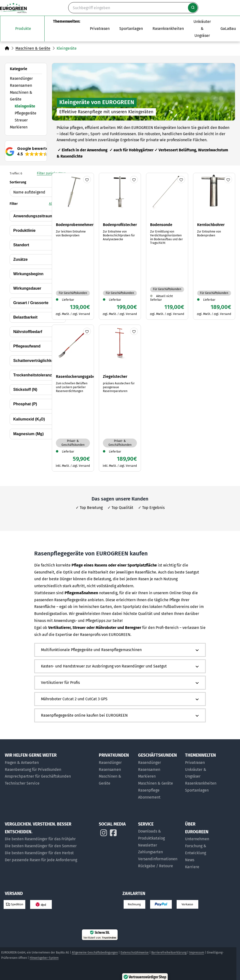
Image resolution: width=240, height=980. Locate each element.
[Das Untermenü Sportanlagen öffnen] (131, 29)
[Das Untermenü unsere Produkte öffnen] (22, 29)
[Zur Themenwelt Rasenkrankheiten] (168, 29)
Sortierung (38, 189)
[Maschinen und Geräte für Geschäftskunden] (159, 783)
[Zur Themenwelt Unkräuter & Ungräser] (202, 29)
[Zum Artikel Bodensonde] (167, 246)
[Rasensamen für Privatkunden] (116, 770)
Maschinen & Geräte (33, 48)
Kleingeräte (25, 106)
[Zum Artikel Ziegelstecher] (120, 398)
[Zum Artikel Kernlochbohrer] (214, 246)
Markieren (19, 127)
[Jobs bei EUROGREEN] (202, 867)
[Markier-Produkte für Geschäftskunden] (159, 777)
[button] (27, 152)
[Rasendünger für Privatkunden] (116, 763)
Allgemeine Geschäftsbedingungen (95, 953)
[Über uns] (202, 839)
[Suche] (133, 8)
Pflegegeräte (26, 113)
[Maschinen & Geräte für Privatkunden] (116, 780)
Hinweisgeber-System (44, 958)
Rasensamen (21, 85)
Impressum (197, 953)
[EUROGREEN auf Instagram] (104, 834)
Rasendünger (21, 78)
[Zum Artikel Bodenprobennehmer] (73, 246)
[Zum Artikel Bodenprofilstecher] (120, 246)
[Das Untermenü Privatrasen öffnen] (100, 29)
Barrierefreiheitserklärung (169, 953)
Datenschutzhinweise (135, 953)
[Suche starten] (193, 8)
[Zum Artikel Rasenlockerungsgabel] (73, 398)
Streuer (21, 120)
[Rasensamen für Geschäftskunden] (159, 770)
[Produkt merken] (87, 180)
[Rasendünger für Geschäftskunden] (159, 763)
